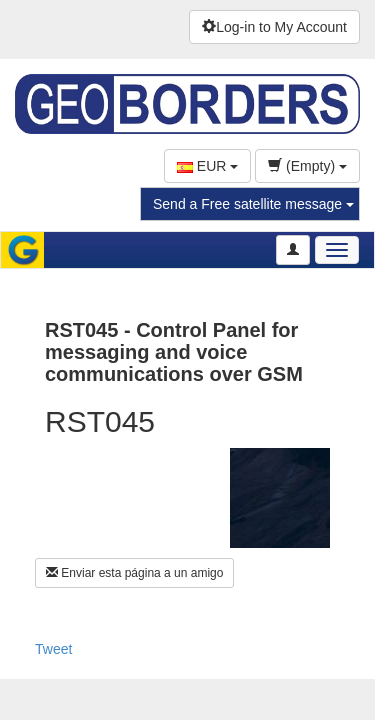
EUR (207, 166)
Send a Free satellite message (253, 204)
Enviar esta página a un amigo (134, 573)
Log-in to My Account (274, 27)
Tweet (53, 649)
